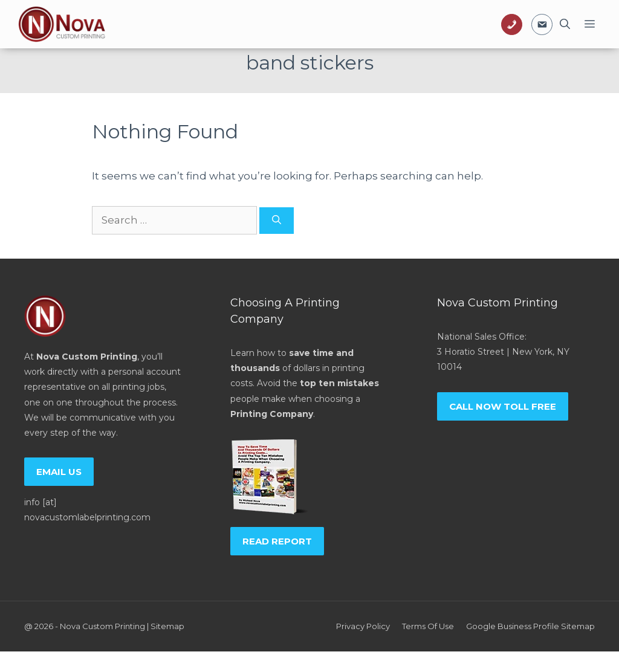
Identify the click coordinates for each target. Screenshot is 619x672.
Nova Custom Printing (102, 626)
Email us (59, 472)
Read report (277, 541)
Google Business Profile (513, 626)
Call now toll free (503, 406)
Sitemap (167, 626)
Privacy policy (363, 626)
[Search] (277, 221)
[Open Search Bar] (565, 24)
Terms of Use (428, 626)
